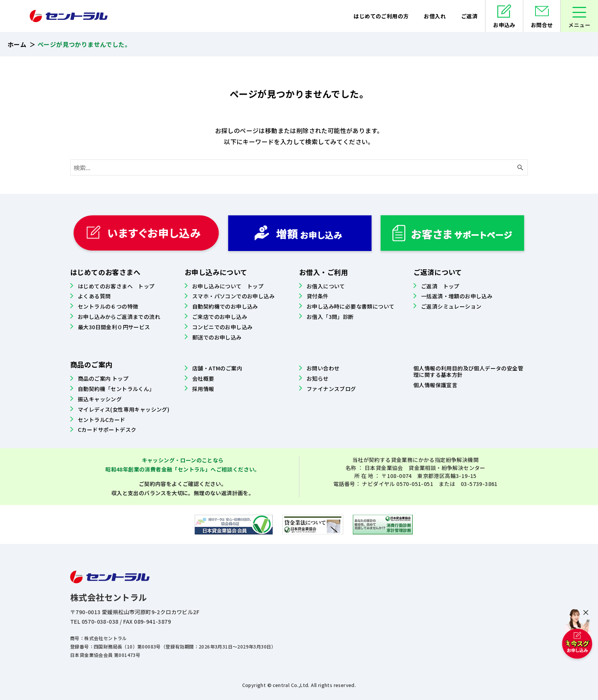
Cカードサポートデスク (107, 430)
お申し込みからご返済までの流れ (119, 317)
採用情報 (203, 389)
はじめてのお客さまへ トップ (116, 286)
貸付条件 (318, 296)
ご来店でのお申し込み (220, 317)
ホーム (17, 44)
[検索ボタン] (520, 167)
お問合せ (542, 25)
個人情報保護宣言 (435, 385)
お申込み (504, 25)
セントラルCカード (102, 420)
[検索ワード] (299, 167)
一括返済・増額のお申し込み (457, 296)
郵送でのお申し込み (217, 337)
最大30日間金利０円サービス (114, 327)
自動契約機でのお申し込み (225, 306)
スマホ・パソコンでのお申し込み (233, 296)
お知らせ (318, 378)
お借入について (326, 286)
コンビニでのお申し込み (222, 327)
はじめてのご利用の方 (381, 16)
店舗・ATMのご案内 (217, 368)
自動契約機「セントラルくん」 (116, 389)
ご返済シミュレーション (451, 306)
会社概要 (203, 378)
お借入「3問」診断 (330, 317)
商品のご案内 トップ (103, 378)
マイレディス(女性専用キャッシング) (124, 409)
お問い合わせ (323, 368)
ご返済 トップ (440, 286)
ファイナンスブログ (331, 389)
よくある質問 (94, 296)
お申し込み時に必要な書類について (350, 306)
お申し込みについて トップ (228, 286)
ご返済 (469, 16)
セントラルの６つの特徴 (108, 306)
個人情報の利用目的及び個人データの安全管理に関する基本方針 (468, 371)
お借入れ (435, 16)
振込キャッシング (100, 399)
